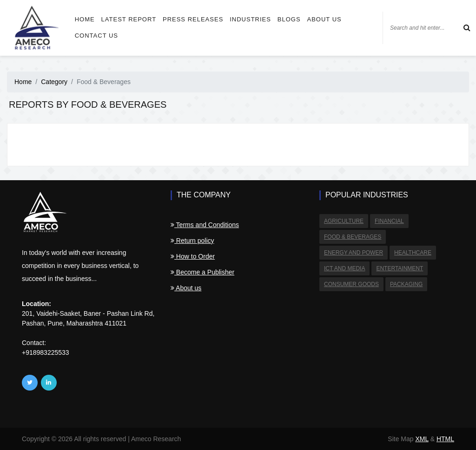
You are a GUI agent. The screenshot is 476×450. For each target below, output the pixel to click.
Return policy (192, 241)
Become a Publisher (202, 272)
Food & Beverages (353, 237)
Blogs (289, 19)
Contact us (96, 36)
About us (324, 19)
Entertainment (400, 268)
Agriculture (344, 221)
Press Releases (193, 19)
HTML (445, 439)
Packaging (406, 284)
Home (85, 19)
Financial (389, 221)
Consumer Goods (351, 284)
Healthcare (413, 253)
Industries (250, 19)
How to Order (193, 256)
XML (422, 439)
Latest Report (129, 19)
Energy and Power (354, 253)
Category (54, 82)
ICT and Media (344, 268)
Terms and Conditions (205, 225)
